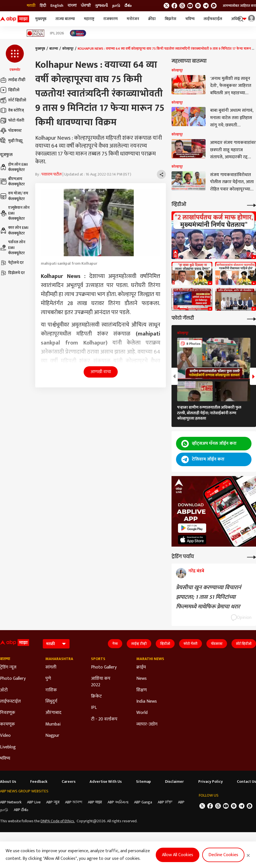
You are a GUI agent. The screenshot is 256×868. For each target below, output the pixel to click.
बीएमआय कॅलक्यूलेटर (12, 182)
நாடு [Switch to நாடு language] (116, 6)
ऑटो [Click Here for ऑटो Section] (4, 690)
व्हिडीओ (10, 90)
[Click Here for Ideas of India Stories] (36, 33)
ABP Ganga (143, 802)
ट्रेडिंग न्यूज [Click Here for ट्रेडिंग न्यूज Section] (8, 667)
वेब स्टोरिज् (12, 110)
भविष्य (190, 19)
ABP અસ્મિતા (118, 802)
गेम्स (115, 644)
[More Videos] (251, 205)
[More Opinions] (251, 557)
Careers (69, 782)
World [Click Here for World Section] (142, 713)
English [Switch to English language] (57, 6)
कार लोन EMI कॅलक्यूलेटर (14, 230)
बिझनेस (171, 19)
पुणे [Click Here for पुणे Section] (48, 679)
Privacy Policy (211, 782)
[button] (15, 58)
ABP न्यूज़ (53, 802)
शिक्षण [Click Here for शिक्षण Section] (142, 690)
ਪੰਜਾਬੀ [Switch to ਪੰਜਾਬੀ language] (86, 6)
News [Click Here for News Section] (142, 679)
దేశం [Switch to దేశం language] (128, 6)
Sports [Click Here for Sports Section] (98, 659)
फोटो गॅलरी (12, 120)
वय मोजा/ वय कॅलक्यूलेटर (14, 196)
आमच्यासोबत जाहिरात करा (239, 6)
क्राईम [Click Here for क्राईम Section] (141, 667)
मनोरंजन (133, 19)
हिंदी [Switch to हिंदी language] (43, 6)
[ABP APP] (192, 528)
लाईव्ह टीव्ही (13, 80)
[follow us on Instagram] (198, 6)
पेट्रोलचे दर (12, 263)
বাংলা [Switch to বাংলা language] (72, 6)
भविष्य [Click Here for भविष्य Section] (5, 759)
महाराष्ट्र (89, 19)
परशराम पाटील (52, 174)
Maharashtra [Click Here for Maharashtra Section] (59, 659)
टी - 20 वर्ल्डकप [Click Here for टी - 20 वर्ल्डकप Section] (104, 719)
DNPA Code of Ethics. (58, 821)
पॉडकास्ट (11, 131)
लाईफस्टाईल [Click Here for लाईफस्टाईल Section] (10, 702)
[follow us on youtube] (190, 6)
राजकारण (111, 19)
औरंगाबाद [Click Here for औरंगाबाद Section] (53, 713)
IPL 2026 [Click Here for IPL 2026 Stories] (57, 33)
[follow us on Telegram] (206, 6)
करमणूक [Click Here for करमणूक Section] (7, 724)
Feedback (39, 782)
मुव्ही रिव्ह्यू (11, 141)
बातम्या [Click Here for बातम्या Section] (5, 659)
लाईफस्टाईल (213, 19)
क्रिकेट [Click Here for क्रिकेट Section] (96, 696)
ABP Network (11, 802)
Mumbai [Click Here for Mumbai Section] (53, 724)
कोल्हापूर (68, 49)
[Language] (56, 644)
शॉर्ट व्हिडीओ (13, 100)
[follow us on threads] (182, 6)
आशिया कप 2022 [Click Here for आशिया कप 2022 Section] (101, 682)
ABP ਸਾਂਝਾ (165, 802)
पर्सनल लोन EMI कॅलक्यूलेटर (13, 248)
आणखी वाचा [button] (101, 372)
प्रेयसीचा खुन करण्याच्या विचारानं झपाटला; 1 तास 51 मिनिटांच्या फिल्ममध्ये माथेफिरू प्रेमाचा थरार (209, 597)
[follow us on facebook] (174, 6)
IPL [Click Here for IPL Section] (94, 708)
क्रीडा (152, 19)
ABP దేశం (21, 810)
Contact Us (246, 782)
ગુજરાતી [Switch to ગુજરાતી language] (101, 6)
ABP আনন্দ (74, 802)
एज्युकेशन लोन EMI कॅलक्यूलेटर (15, 213)
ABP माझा (95, 802)
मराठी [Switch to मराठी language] (31, 6)
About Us (8, 782)
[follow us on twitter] (166, 6)
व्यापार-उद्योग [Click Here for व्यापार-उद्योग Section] (147, 724)
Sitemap (143, 782)
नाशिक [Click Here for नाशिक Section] (51, 690)
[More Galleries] (251, 318)
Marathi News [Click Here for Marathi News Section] (150, 659)
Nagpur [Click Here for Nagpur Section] (52, 736)
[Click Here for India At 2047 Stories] (78, 33)
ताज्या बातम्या (65, 19)
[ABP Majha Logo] (15, 19)
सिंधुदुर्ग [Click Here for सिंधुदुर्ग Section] (51, 702)
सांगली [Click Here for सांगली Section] (51, 667)
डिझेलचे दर (12, 273)
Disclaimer (174, 782)
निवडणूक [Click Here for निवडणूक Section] (8, 713)
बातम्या (54, 49)
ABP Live (34, 802)
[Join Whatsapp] (214, 6)
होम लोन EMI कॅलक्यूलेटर (14, 167)
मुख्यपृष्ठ (41, 19)
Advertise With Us (106, 782)
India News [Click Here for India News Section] (147, 702)
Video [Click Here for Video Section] (5, 736)
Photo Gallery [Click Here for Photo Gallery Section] (13, 679)
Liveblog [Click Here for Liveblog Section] (8, 747)
